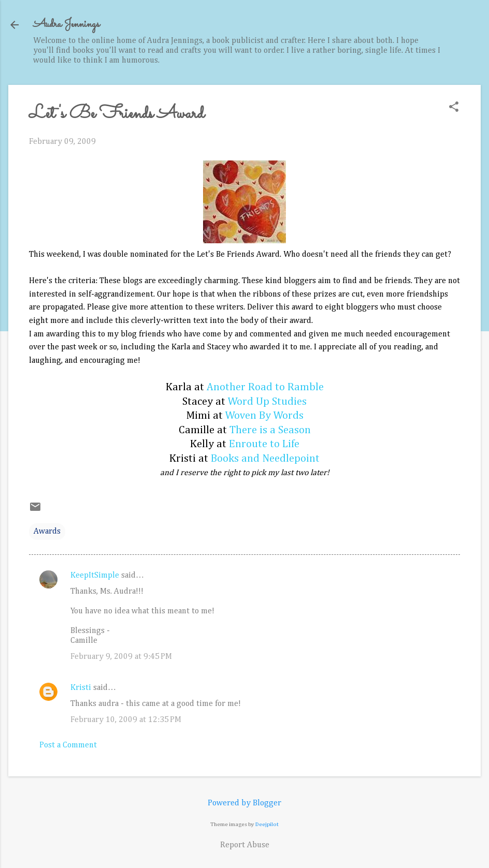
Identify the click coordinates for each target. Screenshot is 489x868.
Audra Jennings (66, 25)
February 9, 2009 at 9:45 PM (121, 657)
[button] (454, 108)
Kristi (81, 688)
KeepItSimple (95, 576)
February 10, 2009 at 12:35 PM (126, 720)
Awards (47, 532)
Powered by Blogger (244, 803)
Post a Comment (68, 745)
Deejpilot (267, 824)
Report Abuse (245, 845)
